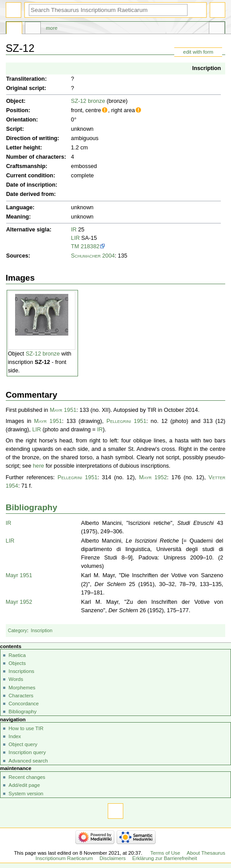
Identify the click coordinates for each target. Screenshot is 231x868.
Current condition (30, 176)
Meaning (18, 217)
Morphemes (22, 688)
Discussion (33, 29)
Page (14, 29)
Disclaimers (112, 858)
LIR (75, 238)
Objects (17, 663)
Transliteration (25, 79)
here (38, 466)
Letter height (23, 148)
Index (15, 736)
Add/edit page (24, 785)
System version (26, 794)
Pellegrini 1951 (126, 421)
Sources (17, 256)
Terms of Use (165, 853)
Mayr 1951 (63, 410)
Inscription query (27, 752)
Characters (21, 696)
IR (74, 230)
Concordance (23, 704)
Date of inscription (31, 185)
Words (16, 679)
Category (18, 630)
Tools (217, 29)
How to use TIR (26, 728)
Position (17, 110)
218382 (90, 246)
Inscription (206, 68)
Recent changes (27, 777)
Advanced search (28, 761)
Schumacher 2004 (93, 256)
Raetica (17, 655)
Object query (23, 744)
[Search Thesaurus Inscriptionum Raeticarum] (108, 10)
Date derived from (30, 194)
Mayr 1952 (153, 477)
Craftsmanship (26, 166)
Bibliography (31, 507)
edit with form (198, 52)
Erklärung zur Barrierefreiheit (164, 858)
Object (15, 101)
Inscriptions (21, 671)
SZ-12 (42, 362)
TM (75, 246)
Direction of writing (32, 138)
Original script (25, 88)
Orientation (21, 120)
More (52, 28)
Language (20, 207)
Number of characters (35, 157)
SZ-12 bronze (88, 101)
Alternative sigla (28, 230)
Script (14, 129)
